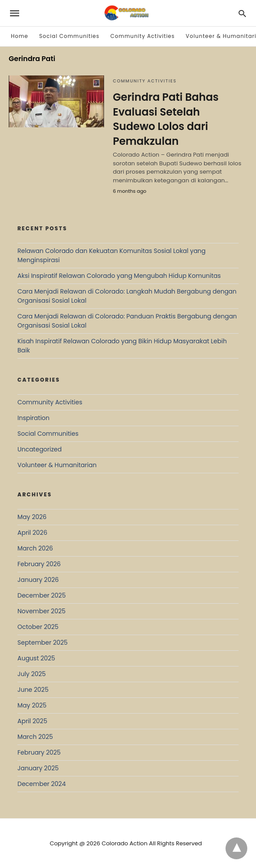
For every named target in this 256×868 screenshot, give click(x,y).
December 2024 (42, 784)
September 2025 (42, 642)
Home (20, 36)
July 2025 (32, 674)
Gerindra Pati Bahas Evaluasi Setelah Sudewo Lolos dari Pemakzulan (166, 119)
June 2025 (33, 690)
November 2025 (42, 611)
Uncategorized (40, 449)
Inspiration (34, 418)
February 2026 (39, 564)
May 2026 (32, 517)
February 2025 (39, 752)
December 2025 (42, 595)
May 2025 (32, 705)
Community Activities (143, 36)
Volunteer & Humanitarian (57, 465)
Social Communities (69, 36)
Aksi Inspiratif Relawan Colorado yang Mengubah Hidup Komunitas (119, 276)
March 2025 (35, 737)
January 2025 (38, 768)
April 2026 (32, 533)
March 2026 (35, 548)
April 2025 (32, 721)
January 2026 (38, 580)
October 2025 (38, 627)
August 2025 (36, 658)
